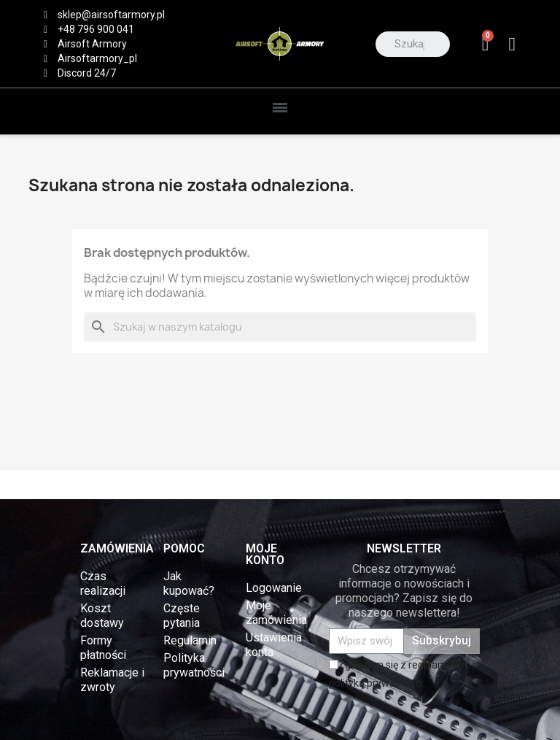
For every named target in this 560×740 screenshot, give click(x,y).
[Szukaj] (280, 327)
